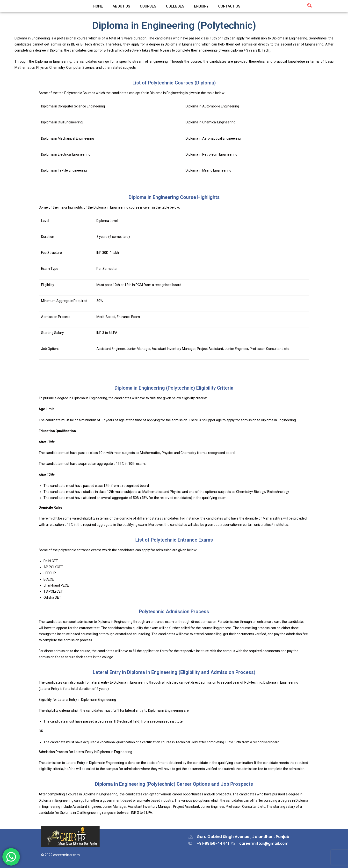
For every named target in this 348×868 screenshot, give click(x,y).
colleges (175, 6)
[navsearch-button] (307, 6)
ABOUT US (121, 6)
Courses (148, 6)
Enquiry (201, 6)
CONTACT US (229, 6)
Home (98, 6)
